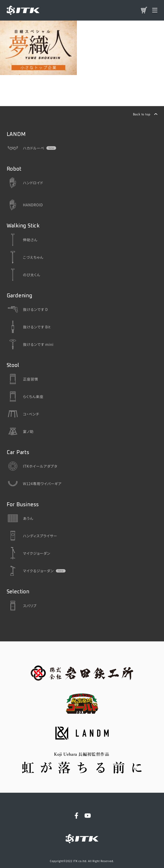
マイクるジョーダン (30, 571)
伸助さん (22, 240)
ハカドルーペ (25, 148)
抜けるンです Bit (29, 327)
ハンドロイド (25, 183)
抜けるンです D (27, 309)
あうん (20, 518)
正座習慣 (22, 379)
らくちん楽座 (25, 396)
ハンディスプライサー (32, 536)
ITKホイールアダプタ (32, 466)
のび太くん (24, 275)
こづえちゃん (25, 257)
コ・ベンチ (23, 414)
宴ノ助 (20, 431)
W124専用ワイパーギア (34, 484)
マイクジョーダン (29, 553)
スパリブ (22, 606)
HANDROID (25, 205)
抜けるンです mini (30, 344)
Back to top (142, 114)
